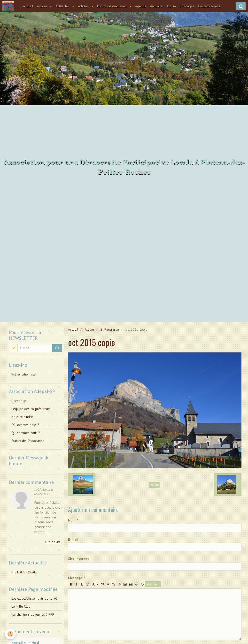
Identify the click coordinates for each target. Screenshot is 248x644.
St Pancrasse (110, 329)
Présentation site (23, 374)
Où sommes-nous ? (25, 425)
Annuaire (156, 6)
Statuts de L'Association (28, 441)
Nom (72, 520)
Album (171, 6)
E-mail (73, 539)
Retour (155, 485)
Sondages (187, 6)
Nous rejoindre (22, 417)
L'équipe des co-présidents (31, 409)
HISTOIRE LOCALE (24, 572)
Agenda (141, 6)
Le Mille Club (21, 606)
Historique (19, 401)
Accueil (28, 6)
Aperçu (153, 584)
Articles (84, 6)
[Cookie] (10, 634)
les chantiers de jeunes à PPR (33, 614)
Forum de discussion (112, 6)
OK (57, 348)
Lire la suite (53, 542)
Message (75, 578)
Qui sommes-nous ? (26, 433)
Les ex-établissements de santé (34, 598)
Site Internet (78, 559)
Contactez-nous (209, 6)
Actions (43, 6)
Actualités (63, 6)
